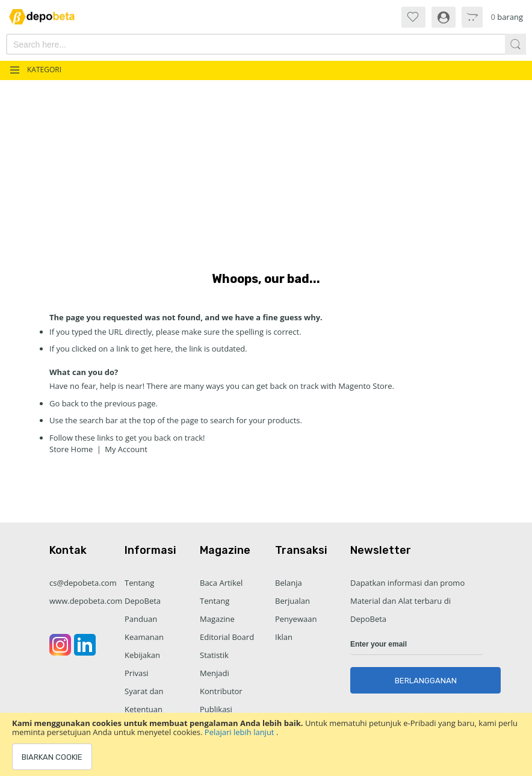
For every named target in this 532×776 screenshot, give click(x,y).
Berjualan (292, 601)
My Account (126, 449)
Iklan (284, 637)
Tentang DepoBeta (143, 592)
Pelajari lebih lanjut (240, 732)
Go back (64, 403)
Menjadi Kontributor (221, 682)
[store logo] (48, 17)
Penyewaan (296, 619)
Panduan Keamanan (144, 628)
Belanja (289, 583)
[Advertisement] (266, 170)
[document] (266, 744)
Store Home (71, 449)
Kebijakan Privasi (142, 664)
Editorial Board (227, 637)
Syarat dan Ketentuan (144, 700)
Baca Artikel (221, 583)
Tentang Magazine (217, 610)
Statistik (214, 655)
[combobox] (227, 44)
